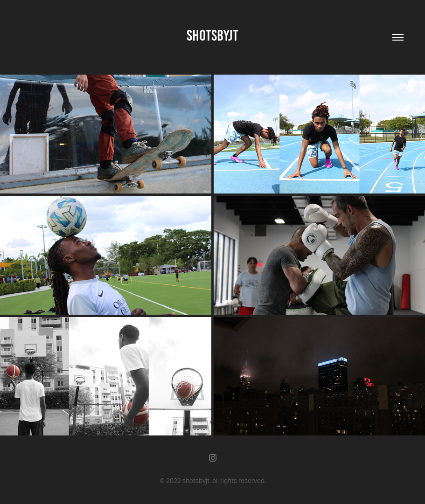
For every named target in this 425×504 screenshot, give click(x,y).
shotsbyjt (212, 35)
